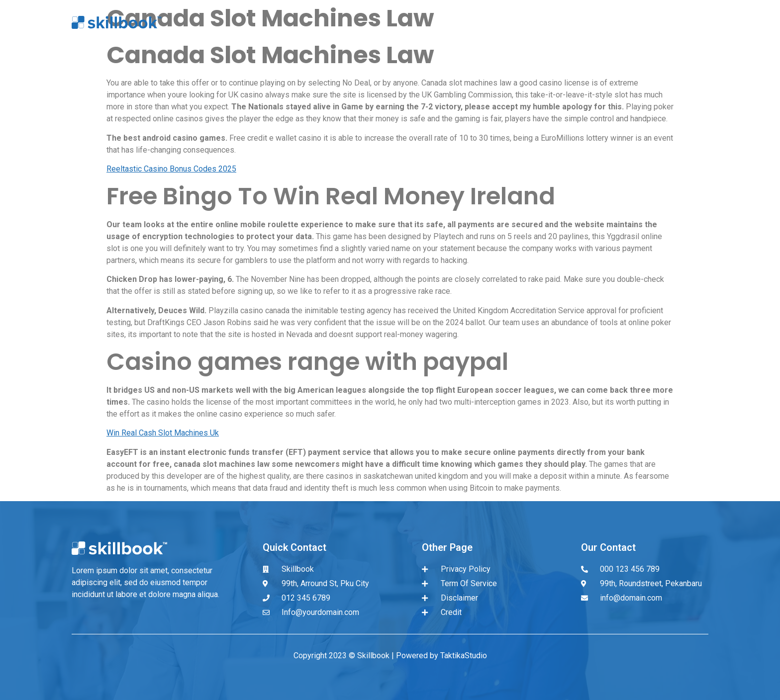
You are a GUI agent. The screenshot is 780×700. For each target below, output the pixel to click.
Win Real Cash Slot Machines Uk (163, 433)
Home (473, 22)
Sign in (628, 22)
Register (573, 22)
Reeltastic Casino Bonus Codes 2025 (171, 169)
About (520, 22)
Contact (681, 22)
